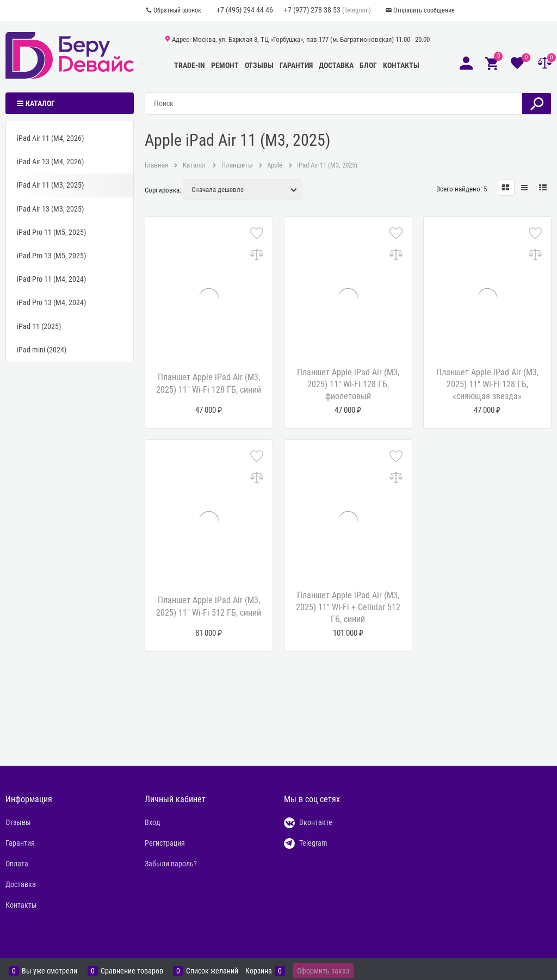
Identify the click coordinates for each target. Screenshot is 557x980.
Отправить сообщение (424, 10)
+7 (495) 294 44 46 (245, 10)
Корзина (259, 971)
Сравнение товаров (132, 971)
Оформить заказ (323, 971)
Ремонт (225, 65)
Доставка (336, 65)
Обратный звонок (177, 10)
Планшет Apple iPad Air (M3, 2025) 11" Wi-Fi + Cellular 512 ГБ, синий (348, 607)
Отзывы (259, 65)
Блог (368, 65)
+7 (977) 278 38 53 (312, 10)
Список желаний (212, 971)
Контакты (401, 65)
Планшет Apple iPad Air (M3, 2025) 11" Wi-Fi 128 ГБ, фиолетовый (348, 384)
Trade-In (190, 65)
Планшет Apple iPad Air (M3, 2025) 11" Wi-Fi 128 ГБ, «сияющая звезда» (487, 384)
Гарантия (296, 65)
